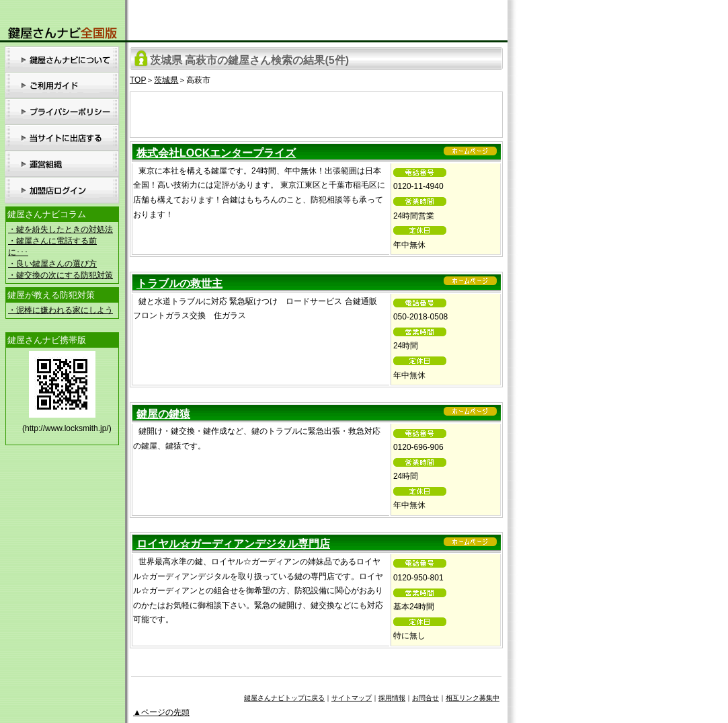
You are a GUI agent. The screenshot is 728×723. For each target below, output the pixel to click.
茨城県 (166, 80)
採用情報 (392, 698)
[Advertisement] (317, 112)
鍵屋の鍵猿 (163, 414)
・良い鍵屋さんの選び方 (52, 264)
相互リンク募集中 (473, 698)
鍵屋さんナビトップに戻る (284, 698)
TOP (138, 80)
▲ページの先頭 (161, 712)
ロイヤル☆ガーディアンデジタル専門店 (233, 544)
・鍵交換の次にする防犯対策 (60, 275)
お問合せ (426, 698)
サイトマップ (352, 698)
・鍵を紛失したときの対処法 (60, 229)
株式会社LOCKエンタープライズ (216, 153)
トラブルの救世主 (179, 283)
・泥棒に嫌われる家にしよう (60, 310)
